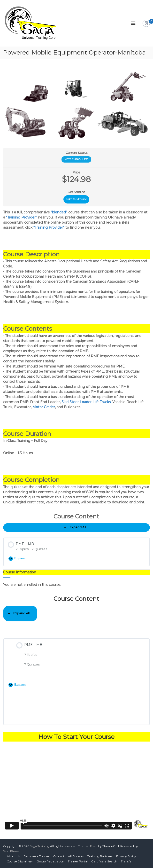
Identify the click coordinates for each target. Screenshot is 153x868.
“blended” (59, 212)
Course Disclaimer (20, 861)
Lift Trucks (102, 402)
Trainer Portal (78, 861)
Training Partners (100, 856)
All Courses (76, 856)
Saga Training (40, 846)
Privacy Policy (126, 856)
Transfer (127, 861)
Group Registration (50, 861)
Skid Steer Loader (76, 402)
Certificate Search (104, 861)
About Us (13, 856)
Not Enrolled (76, 159)
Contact (59, 856)
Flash (94, 846)
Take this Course (76, 199)
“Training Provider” (22, 217)
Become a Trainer (36, 856)
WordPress (11, 851)
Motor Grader (44, 407)
